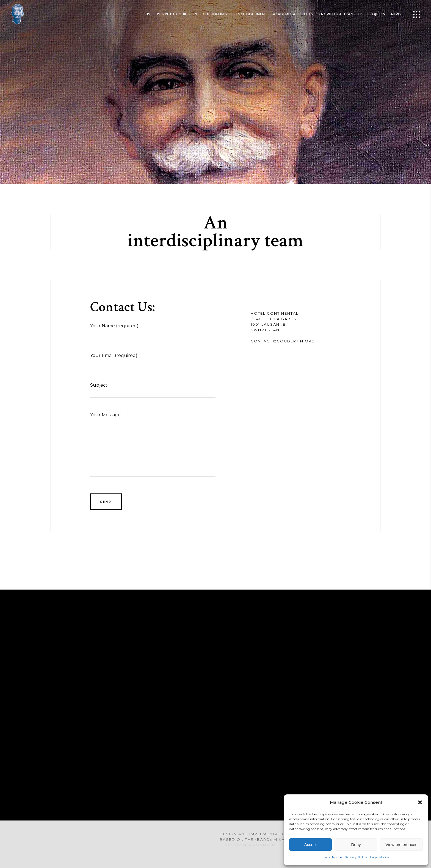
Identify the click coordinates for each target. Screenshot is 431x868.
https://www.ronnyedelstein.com (263, 845)
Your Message (153, 444)
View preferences (402, 845)
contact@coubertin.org (283, 341)
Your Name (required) (153, 330)
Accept (311, 845)
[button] (420, 802)
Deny (356, 845)
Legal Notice (332, 857)
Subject (153, 389)
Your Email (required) (153, 360)
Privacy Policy (356, 857)
